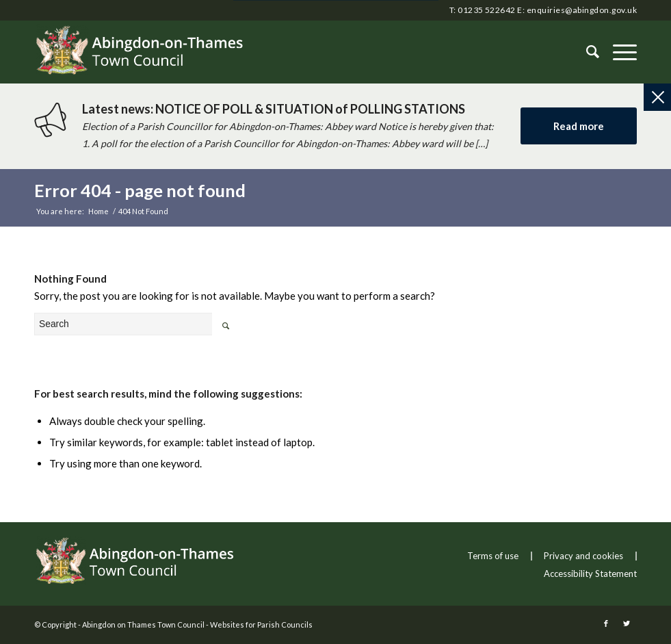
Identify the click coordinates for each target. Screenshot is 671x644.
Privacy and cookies (583, 556)
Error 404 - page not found (140, 190)
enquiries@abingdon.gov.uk (582, 10)
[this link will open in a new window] (606, 623)
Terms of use (493, 556)
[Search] (586, 52)
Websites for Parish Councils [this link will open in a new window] (261, 624)
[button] (618, 52)
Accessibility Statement (590, 574)
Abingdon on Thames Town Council (143, 624)
